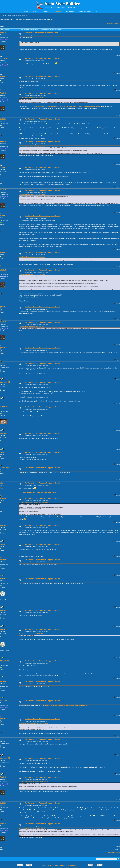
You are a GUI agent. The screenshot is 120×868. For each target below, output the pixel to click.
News (35, 11)
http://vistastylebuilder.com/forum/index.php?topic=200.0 (66, 706)
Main (26, 11)
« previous (111, 23)
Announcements (20, 20)
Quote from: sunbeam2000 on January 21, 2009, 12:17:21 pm (33, 503)
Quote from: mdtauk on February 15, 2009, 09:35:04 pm (32, 828)
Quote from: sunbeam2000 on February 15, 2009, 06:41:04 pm (34, 782)
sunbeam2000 (5, 382)
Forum (59, 11)
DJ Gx (2, 452)
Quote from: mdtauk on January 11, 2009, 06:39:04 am (32, 195)
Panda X (3, 32)
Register (25, 15)
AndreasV (3, 58)
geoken (3, 76)
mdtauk (3, 119)
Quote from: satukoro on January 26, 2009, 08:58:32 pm (32, 634)
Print (117, 27)
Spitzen (3, 578)
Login (19, 15)
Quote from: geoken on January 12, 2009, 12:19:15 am (32, 327)
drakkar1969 (5, 467)
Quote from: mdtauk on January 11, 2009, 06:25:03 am (32, 146)
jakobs (2, 544)
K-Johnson (4, 407)
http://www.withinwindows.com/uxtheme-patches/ (37, 492)
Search (14, 15)
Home (5, 15)
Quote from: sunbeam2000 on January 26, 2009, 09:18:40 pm (33, 723)
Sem (2, 483)
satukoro (3, 363)
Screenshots (47, 11)
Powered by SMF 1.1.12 (49, 865)
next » (117, 23)
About (98, 11)
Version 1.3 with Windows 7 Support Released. (40, 20)
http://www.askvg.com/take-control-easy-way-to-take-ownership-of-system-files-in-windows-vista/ (65, 106)
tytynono (3, 498)
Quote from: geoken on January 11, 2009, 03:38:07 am (32, 98)
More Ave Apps (85, 11)
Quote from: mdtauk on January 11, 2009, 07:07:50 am (32, 257)
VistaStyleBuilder (5, 20)
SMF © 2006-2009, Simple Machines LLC (67, 865)
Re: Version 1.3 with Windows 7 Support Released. (43, 58)
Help (10, 15)
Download (70, 11)
